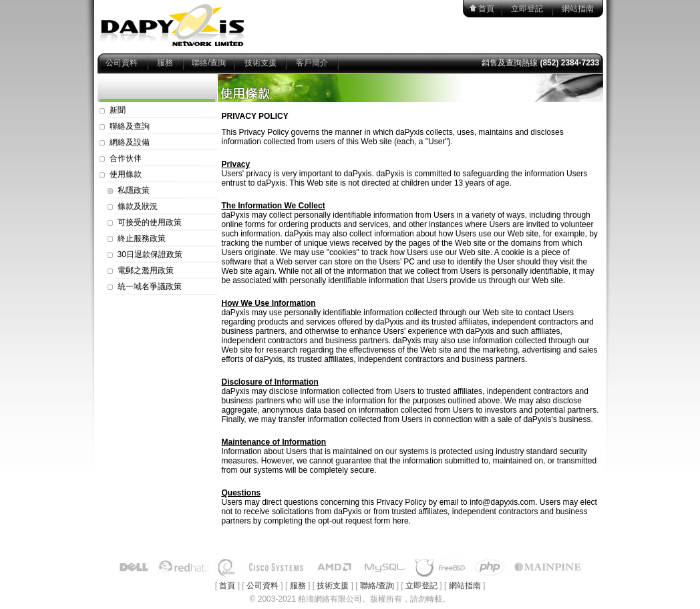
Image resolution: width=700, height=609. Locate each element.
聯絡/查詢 (209, 63)
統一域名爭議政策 (150, 286)
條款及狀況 (138, 206)
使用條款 (126, 174)
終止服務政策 (142, 238)
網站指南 (578, 9)
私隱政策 (134, 190)
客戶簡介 (312, 63)
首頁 (486, 9)
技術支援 (260, 63)
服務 (165, 63)
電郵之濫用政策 (146, 270)
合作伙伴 (126, 158)
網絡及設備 (130, 142)
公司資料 (122, 63)
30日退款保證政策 (150, 254)
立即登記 (527, 9)
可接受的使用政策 (150, 222)
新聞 (118, 110)
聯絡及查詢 (130, 126)
